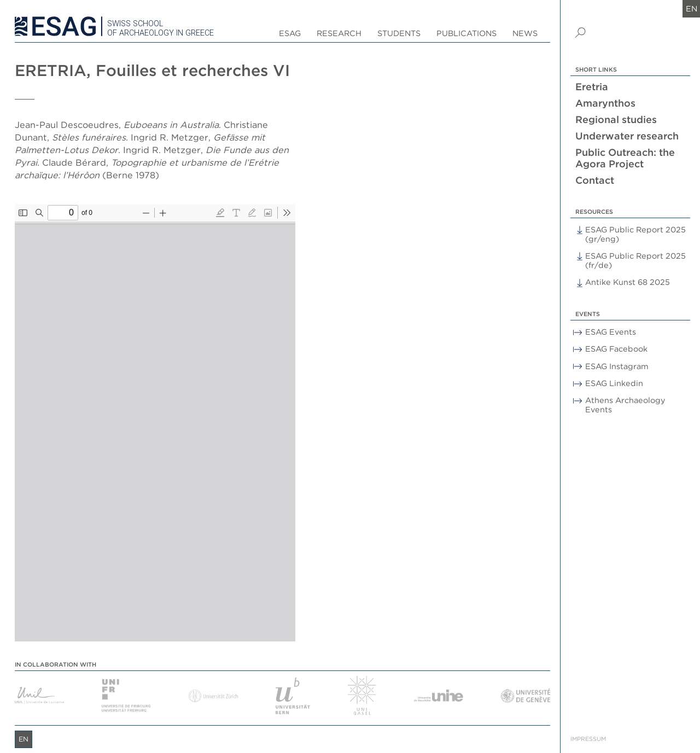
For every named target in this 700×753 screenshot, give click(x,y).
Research (339, 33)
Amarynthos (605, 103)
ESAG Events (611, 332)
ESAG (290, 33)
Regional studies (616, 119)
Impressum (588, 739)
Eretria (592, 87)
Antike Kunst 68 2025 (628, 282)
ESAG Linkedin (614, 383)
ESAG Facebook (616, 349)
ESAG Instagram (617, 366)
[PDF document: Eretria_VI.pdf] (155, 423)
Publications (466, 33)
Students (399, 33)
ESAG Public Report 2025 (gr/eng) (635, 234)
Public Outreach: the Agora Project (625, 158)
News (525, 33)
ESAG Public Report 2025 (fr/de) (635, 260)
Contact (595, 180)
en (692, 8)
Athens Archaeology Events (625, 405)
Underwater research (627, 136)
